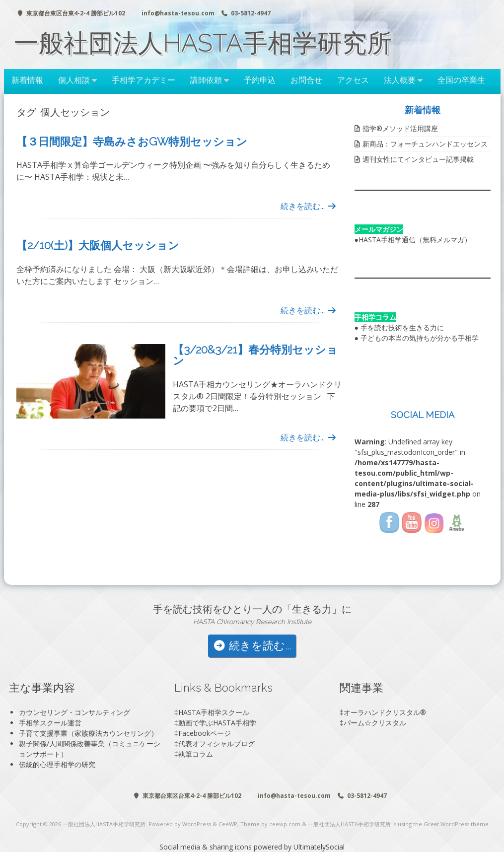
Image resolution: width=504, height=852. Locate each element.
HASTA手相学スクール (214, 712)
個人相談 (74, 80)
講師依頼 (206, 80)
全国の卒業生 (461, 80)
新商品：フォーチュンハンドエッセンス (425, 144)
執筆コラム (196, 754)
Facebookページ (205, 733)
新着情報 (27, 80)
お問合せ (306, 80)
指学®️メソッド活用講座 (400, 128)
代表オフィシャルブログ (216, 744)
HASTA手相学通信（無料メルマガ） (415, 240)
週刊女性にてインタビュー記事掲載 (418, 159)
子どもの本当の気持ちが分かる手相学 (420, 338)
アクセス (353, 80)
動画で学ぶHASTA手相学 (217, 723)
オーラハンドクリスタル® (385, 712)
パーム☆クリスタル (375, 723)
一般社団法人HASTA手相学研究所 (203, 43)
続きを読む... (309, 206)
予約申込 (260, 80)
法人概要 (400, 80)
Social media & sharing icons (207, 847)
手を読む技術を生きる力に (402, 327)
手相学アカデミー (144, 80)
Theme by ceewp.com (270, 824)
